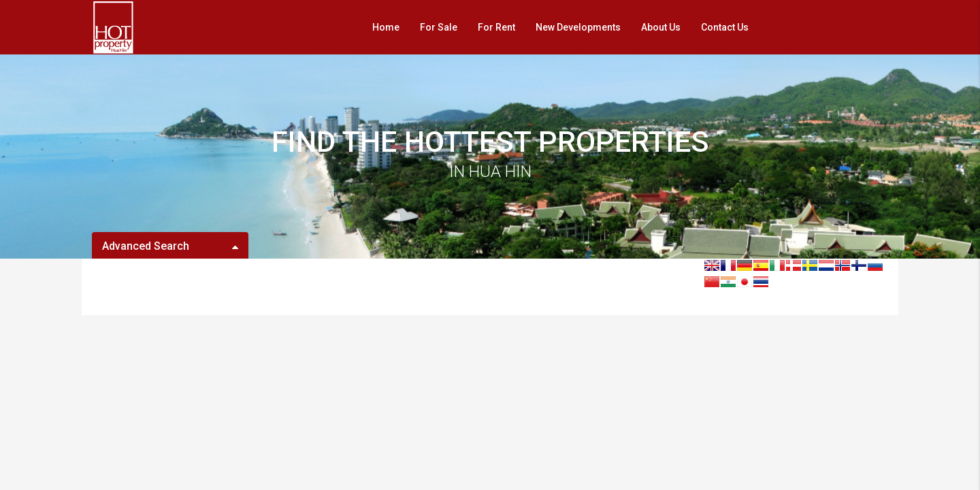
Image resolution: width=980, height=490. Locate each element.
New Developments (578, 27)
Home (386, 27)
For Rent (496, 27)
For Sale (439, 27)
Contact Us (725, 27)
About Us (661, 27)
